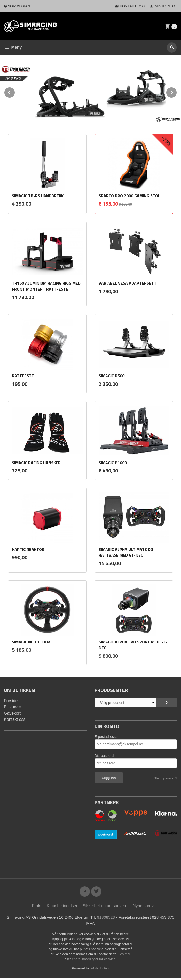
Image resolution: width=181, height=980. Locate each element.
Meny (13, 47)
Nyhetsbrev (143, 907)
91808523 (107, 918)
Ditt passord (104, 756)
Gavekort (12, 713)
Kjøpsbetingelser (62, 907)
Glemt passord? (165, 778)
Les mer (124, 956)
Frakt (37, 907)
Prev (15, 92)
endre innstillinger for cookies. (94, 961)
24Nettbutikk (100, 970)
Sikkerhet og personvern (105, 907)
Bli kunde (12, 707)
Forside (11, 701)
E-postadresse (106, 737)
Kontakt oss (15, 719)
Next (177, 92)
